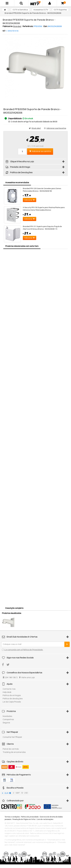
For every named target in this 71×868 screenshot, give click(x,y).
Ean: (46, 26)
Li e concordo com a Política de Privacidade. (24, 650)
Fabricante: (8, 26)
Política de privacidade (30, 817)
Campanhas (8, 719)
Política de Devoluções (19, 173)
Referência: (28, 26)
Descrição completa (14, 608)
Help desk (7, 692)
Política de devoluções (13, 699)
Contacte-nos (9, 689)
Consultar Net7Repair (12, 737)
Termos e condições (12, 817)
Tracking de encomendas (14, 752)
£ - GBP (16, 793)
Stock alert (36, 128)
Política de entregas (12, 695)
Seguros (6, 723)
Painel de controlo (11, 749)
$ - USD (25, 793)
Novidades (7, 716)
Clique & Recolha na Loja (19, 162)
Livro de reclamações (45, 819)
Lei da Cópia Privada (12, 702)
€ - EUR (5, 793)
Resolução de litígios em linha (24, 819)
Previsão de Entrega (17, 167)
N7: (4, 31)
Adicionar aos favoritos (56, 128)
